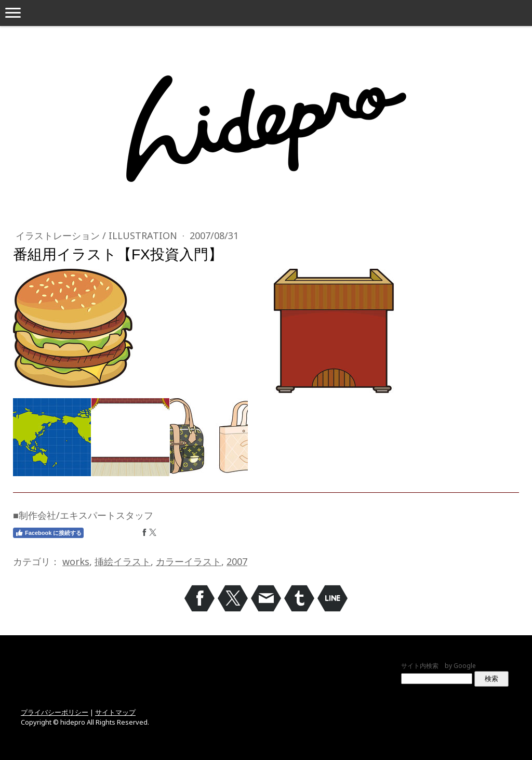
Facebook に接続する (48, 533)
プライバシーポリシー (55, 712)
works (76, 561)
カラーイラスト (189, 561)
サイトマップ (115, 712)
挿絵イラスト (123, 561)
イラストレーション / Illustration (98, 235)
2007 (237, 561)
